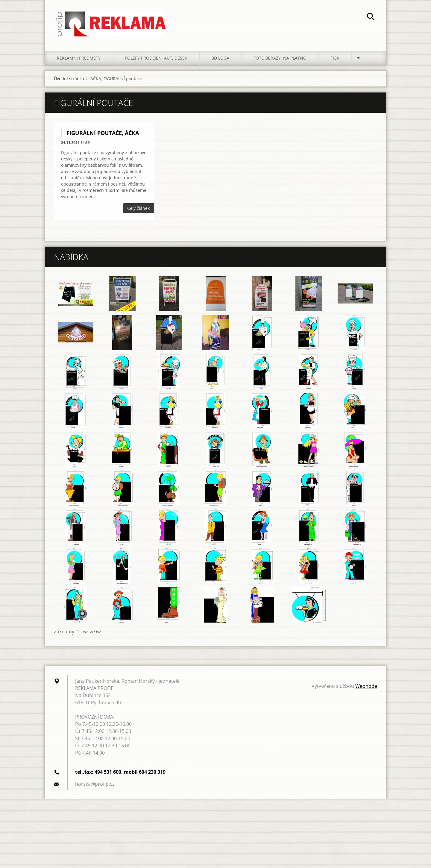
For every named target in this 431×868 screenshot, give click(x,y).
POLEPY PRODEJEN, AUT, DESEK (156, 60)
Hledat (371, 17)
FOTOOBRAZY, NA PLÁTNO (280, 60)
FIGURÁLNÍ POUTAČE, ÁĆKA (103, 135)
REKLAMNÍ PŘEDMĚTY (79, 60)
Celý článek (138, 210)
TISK (335, 60)
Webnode (366, 688)
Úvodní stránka (69, 80)
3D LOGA (220, 60)
